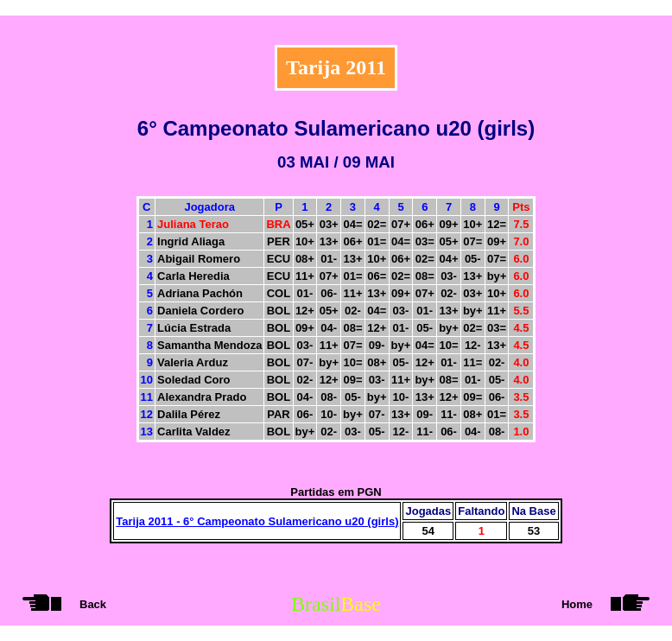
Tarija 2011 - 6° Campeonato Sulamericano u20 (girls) (257, 521)
